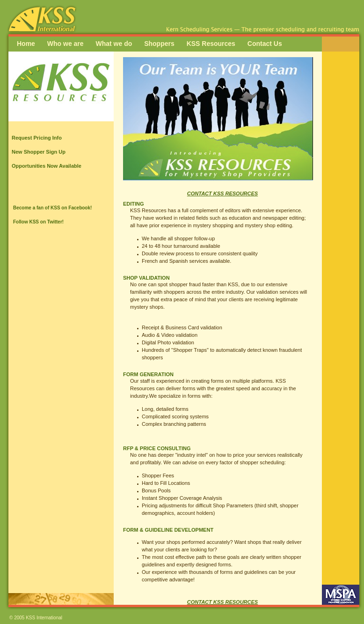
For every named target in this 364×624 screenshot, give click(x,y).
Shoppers (159, 44)
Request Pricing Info (37, 138)
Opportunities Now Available (47, 166)
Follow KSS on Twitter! (38, 222)
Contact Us (265, 44)
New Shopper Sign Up (39, 152)
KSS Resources (211, 44)
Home (26, 44)
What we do (114, 44)
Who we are (66, 44)
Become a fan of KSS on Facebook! (52, 208)
